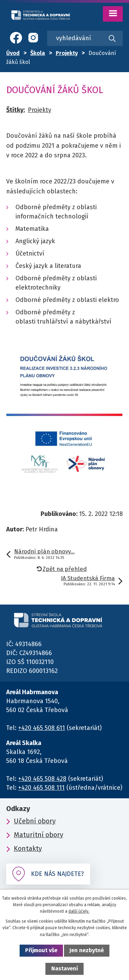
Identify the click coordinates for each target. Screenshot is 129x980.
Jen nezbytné (87, 950)
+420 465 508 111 (41, 788)
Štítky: (15, 110)
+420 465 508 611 (42, 728)
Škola (38, 53)
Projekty (67, 53)
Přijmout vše (41, 950)
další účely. (79, 911)
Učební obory (35, 821)
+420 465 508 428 (42, 779)
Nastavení (65, 968)
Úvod (13, 53)
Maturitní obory (39, 835)
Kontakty (28, 848)
